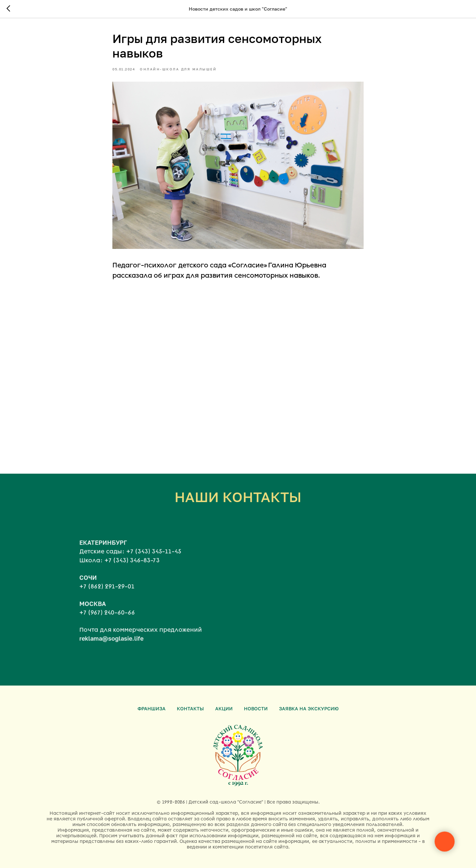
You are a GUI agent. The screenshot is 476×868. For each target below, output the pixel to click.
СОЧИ (88, 584)
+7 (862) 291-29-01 (107, 593)
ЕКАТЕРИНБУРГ (103, 549)
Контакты (190, 709)
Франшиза (152, 709)
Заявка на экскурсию (309, 709)
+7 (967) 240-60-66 (107, 619)
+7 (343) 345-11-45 (154, 558)
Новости (256, 709)
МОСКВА (93, 610)
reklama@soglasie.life (111, 645)
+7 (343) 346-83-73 (132, 567)
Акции (224, 709)
